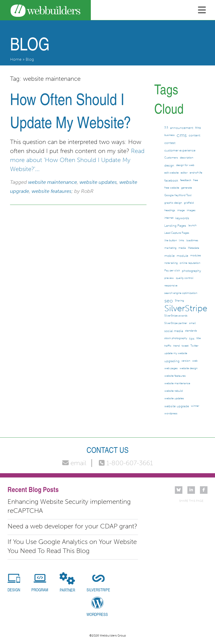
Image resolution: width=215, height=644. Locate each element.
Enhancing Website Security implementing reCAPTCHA (69, 506)
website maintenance (53, 182)
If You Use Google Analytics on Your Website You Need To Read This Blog (72, 546)
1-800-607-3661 (126, 463)
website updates (98, 182)
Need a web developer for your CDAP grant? (72, 526)
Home (16, 59)
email (74, 463)
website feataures (52, 191)
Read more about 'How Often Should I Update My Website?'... (77, 160)
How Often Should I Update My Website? (70, 110)
